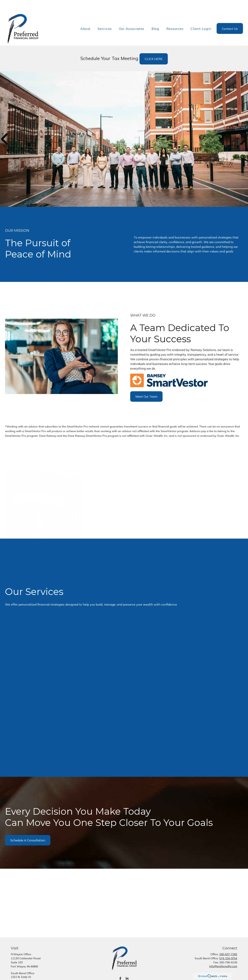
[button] (86, 17)
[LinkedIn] (127, 967)
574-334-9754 (228, 947)
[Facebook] (120, 967)
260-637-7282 (228, 943)
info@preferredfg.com (223, 955)
